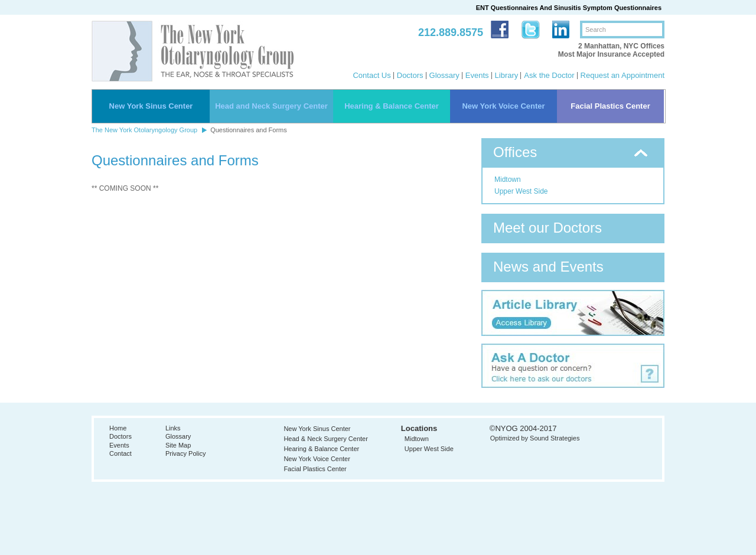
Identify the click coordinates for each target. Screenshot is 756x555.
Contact (120, 453)
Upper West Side (521, 191)
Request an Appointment (623, 75)
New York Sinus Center (151, 106)
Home (118, 428)
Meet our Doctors (548, 228)
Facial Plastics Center (610, 106)
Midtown (508, 179)
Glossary (444, 75)
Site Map (178, 445)
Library (507, 75)
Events (477, 75)
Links (173, 428)
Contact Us (372, 75)
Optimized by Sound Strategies (535, 438)
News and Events (548, 267)
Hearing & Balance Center (392, 106)
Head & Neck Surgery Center (325, 439)
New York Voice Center (503, 106)
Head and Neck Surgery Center (271, 106)
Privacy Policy (185, 453)
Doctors (410, 75)
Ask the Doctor (549, 75)
